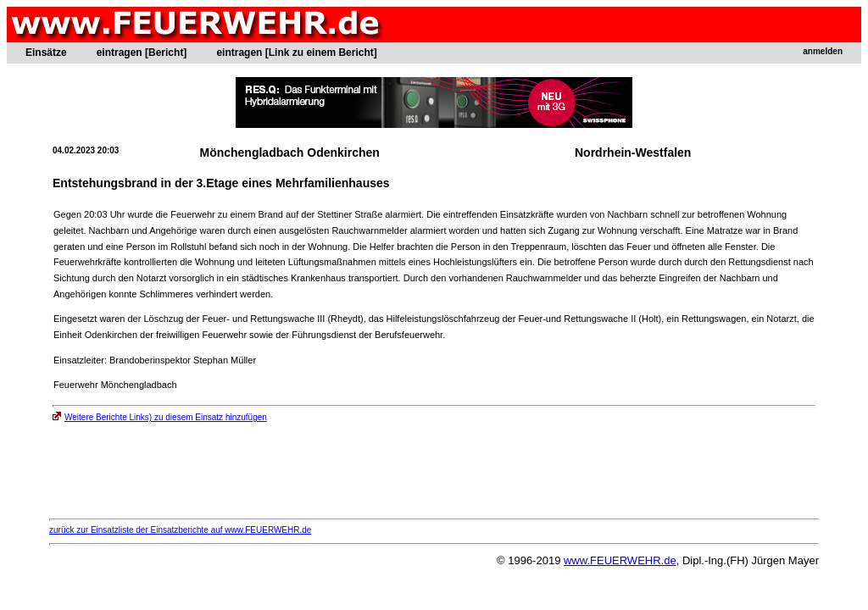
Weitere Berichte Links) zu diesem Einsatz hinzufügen (160, 417)
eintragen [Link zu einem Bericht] (296, 53)
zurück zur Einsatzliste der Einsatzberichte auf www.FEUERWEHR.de (180, 530)
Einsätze (46, 53)
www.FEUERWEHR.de (620, 560)
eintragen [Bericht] (142, 53)
